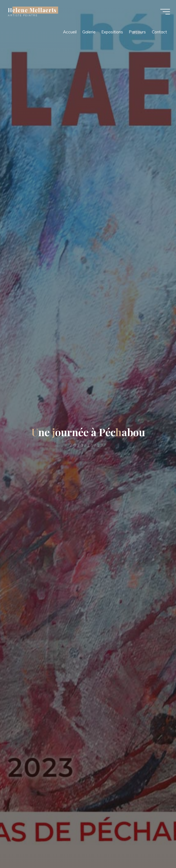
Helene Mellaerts (34, 11)
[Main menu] (163, 13)
